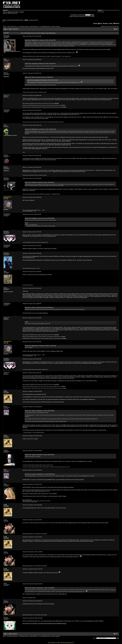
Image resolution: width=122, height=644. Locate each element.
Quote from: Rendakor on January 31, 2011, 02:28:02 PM (40, 218)
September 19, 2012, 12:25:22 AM (33, 584)
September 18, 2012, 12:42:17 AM (33, 569)
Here (86, 426)
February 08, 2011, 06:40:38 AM (32, 288)
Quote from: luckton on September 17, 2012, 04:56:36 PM (40, 474)
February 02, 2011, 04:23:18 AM (32, 253)
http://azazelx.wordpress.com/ (29, 534)
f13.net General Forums (12, 26)
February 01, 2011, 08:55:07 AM (32, 95)
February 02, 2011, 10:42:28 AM (32, 272)
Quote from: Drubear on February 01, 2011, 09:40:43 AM (39, 182)
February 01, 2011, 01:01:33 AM (32, 36)
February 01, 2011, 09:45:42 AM (32, 178)
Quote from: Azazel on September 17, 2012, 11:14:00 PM (40, 588)
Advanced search (34, 20)
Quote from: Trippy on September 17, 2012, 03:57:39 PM (39, 411)
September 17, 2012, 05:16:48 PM (32, 505)
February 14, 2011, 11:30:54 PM (32, 304)
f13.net (5, 26)
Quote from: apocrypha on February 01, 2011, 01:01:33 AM (40, 64)
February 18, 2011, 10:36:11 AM (32, 373)
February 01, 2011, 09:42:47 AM (32, 167)
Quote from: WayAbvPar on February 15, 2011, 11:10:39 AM (40, 346)
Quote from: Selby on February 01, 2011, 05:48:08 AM (39, 77)
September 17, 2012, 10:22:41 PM (32, 520)
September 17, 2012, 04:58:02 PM (32, 470)
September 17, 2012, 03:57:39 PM (32, 391)
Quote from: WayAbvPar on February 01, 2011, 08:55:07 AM (40, 129)
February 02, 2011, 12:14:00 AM (32, 246)
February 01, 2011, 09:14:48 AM (32, 110)
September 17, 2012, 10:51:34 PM (32, 537)
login (17, 12)
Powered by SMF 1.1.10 (53, 643)
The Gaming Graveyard (24, 26)
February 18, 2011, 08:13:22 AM (32, 359)
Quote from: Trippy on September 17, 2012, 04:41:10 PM (39, 455)
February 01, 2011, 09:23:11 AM (32, 125)
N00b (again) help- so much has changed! (51, 26)
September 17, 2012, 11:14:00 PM (33, 552)
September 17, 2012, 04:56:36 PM (32, 451)
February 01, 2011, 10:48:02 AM (32, 197)
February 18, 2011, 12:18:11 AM (32, 342)
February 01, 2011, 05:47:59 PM (32, 214)
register (22, 12)
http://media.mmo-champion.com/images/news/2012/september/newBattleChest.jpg (44, 624)
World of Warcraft (34, 26)
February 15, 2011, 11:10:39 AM (32, 318)
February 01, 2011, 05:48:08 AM (32, 60)
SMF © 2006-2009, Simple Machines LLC (66, 643)
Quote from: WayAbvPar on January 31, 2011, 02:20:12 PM (40, 40)
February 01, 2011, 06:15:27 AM (32, 73)
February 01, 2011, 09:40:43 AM (32, 155)
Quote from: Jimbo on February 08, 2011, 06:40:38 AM (39, 308)
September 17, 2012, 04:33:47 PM (32, 407)
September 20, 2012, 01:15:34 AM (33, 618)
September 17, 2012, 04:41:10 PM (32, 436)
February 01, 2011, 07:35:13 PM (32, 232)
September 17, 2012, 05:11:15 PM (32, 484)
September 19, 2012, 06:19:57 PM (33, 601)
